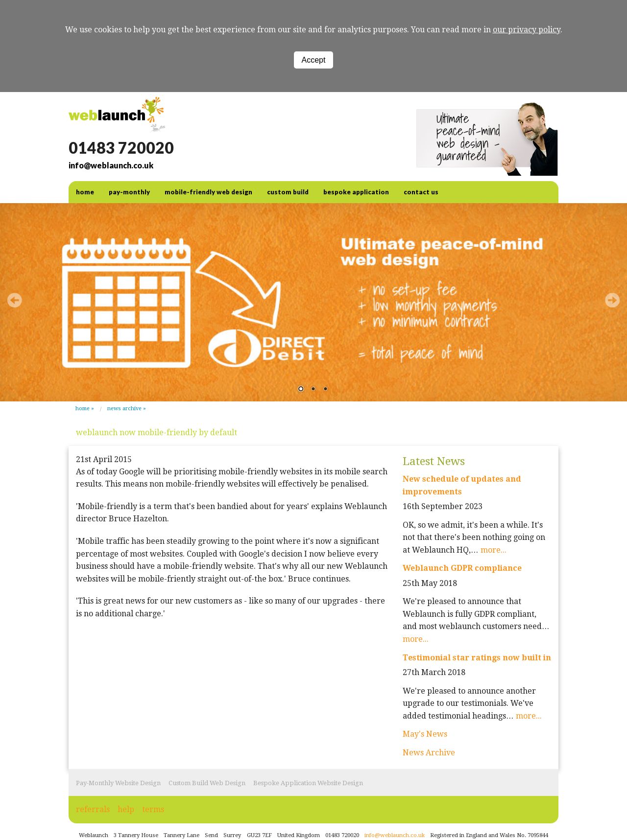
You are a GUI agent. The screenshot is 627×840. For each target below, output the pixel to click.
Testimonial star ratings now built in (477, 658)
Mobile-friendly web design (208, 192)
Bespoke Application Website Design (308, 783)
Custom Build (288, 192)
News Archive (124, 408)
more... (494, 550)
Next (612, 300)
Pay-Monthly (129, 192)
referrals (93, 809)
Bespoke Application (356, 192)
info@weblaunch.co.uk (111, 165)
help (126, 809)
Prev (15, 300)
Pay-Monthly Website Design (118, 783)
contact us (421, 192)
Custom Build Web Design (207, 783)
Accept (314, 60)
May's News (425, 734)
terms (153, 809)
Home (83, 408)
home (85, 192)
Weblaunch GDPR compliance (462, 568)
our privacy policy (527, 30)
